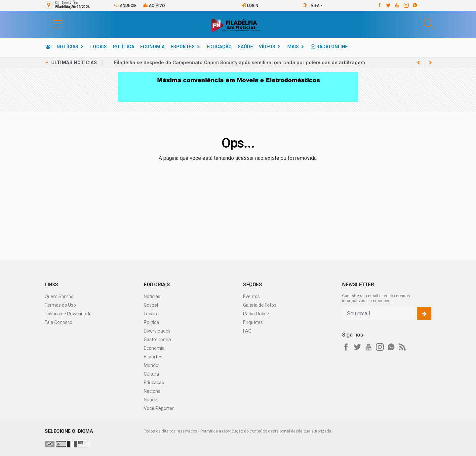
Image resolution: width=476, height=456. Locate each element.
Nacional (153, 391)
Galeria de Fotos (260, 305)
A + (314, 6)
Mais (293, 47)
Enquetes (253, 322)
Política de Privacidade (68, 314)
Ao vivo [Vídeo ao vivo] (154, 5)
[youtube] (397, 5)
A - (319, 6)
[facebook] (379, 5)
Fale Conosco (59, 322)
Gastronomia (157, 340)
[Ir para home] (48, 47)
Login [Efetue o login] (250, 5)
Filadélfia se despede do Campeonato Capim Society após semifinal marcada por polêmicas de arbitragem (239, 63)
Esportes (183, 47)
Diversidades (157, 331)
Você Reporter (159, 408)
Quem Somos (59, 296)
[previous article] (430, 63)
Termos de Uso (60, 305)
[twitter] (388, 5)
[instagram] (406, 5)
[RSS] (402, 347)
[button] (51, 23)
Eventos (251, 296)
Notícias (67, 47)
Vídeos (267, 47)
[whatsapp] (415, 5)
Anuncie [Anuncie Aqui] (125, 5)
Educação (219, 47)
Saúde (245, 47)
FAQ (247, 331)
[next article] (418, 63)
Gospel (151, 305)
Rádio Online (329, 47)
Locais (99, 47)
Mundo (151, 365)
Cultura (151, 374)
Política (123, 47)
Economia (152, 47)
